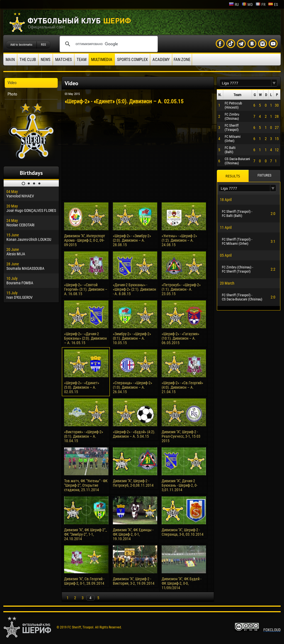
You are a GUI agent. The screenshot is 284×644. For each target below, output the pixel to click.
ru (234, 4)
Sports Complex (132, 60)
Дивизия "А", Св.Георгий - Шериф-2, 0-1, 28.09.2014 (84, 581)
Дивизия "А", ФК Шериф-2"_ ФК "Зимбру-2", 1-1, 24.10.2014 (86, 534)
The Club (28, 60)
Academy (161, 60)
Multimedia (102, 60)
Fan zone (182, 60)
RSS (43, 45)
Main (10, 60)
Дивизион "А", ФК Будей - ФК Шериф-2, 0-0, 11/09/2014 (181, 583)
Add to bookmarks (21, 45)
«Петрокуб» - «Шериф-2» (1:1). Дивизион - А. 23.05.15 (181, 289)
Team (82, 60)
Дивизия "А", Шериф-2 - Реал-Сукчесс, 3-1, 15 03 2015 (181, 436)
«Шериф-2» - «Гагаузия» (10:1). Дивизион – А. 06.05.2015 (180, 338)
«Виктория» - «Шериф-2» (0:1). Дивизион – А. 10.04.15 (84, 436)
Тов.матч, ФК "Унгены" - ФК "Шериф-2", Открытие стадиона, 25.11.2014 (86, 485)
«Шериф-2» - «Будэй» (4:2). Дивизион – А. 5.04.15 (134, 434)
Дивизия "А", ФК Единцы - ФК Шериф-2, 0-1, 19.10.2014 (133, 534)
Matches (64, 60)
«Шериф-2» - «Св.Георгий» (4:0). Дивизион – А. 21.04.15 (182, 387)
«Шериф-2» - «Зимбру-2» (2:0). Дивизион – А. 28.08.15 (132, 240)
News (46, 60)
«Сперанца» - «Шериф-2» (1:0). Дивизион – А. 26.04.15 (133, 387)
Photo (12, 94)
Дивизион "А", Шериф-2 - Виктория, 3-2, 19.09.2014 (134, 581)
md (247, 4)
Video (12, 83)
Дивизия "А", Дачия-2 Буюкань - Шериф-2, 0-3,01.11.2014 (179, 485)
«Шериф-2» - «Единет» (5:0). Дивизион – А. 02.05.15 (82, 387)
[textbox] (246, 83)
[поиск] (108, 44)
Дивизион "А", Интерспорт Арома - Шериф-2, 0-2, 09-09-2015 (85, 240)
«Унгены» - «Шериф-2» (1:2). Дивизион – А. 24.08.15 (179, 240)
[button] (274, 83)
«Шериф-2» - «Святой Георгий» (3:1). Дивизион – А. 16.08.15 (86, 289)
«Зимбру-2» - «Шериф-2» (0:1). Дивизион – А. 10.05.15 (132, 338)
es (273, 4)
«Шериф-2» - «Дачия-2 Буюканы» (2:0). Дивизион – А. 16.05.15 (85, 338)
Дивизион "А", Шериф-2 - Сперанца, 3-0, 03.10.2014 (183, 532)
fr (260, 4)
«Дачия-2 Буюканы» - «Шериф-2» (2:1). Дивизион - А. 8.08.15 (134, 289)
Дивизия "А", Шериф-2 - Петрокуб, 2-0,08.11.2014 (133, 483)
